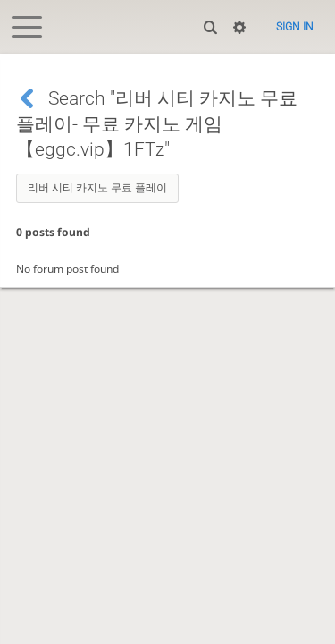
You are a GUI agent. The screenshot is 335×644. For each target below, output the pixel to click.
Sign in (295, 27)
